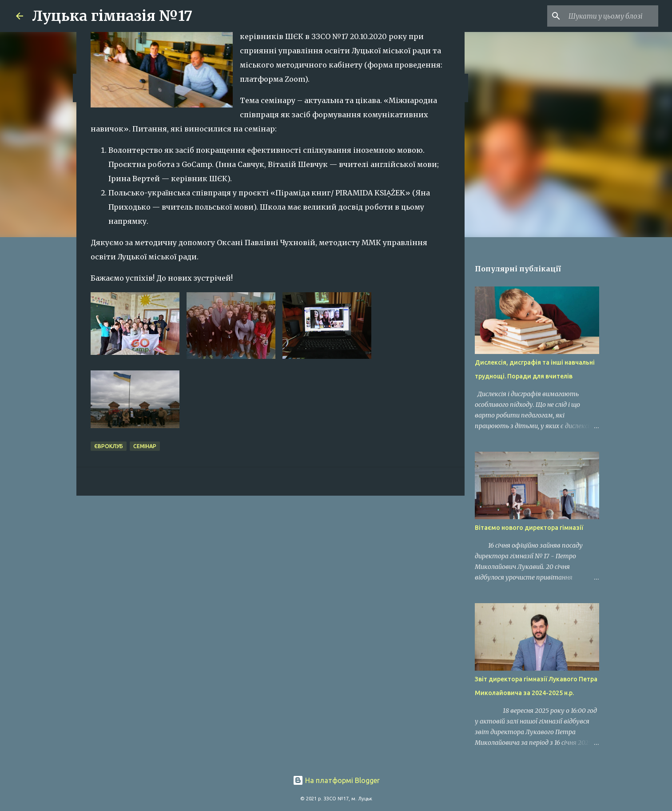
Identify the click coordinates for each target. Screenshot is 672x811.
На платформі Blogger (336, 780)
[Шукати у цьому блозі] (612, 16)
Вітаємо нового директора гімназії (529, 528)
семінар (145, 446)
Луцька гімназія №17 (112, 16)
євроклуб (109, 446)
